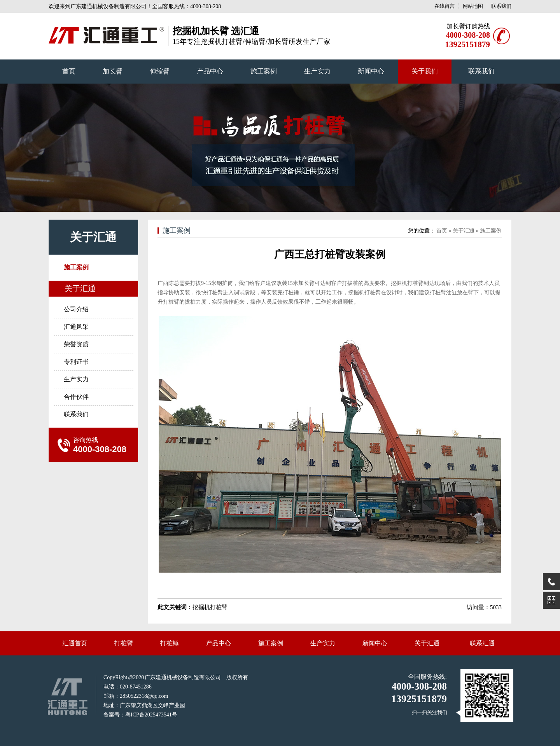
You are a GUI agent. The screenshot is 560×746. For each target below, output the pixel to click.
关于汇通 (93, 237)
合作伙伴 (76, 397)
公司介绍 (76, 309)
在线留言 (444, 6)
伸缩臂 (160, 71)
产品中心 (210, 71)
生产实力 (317, 71)
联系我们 (501, 6)
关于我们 (425, 71)
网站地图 (473, 6)
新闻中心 (371, 71)
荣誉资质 (76, 344)
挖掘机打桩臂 (407, 283)
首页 (69, 71)
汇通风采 (76, 327)
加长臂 (113, 71)
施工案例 (264, 71)
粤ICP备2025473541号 (151, 715)
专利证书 (76, 362)
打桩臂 (124, 643)
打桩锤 (170, 643)
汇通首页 (75, 643)
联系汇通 (482, 643)
